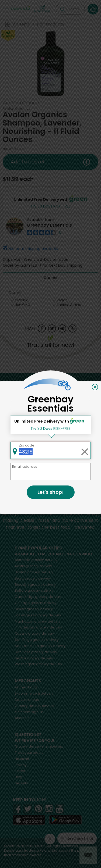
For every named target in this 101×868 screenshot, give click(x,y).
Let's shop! (51, 492)
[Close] (95, 387)
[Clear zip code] (85, 450)
